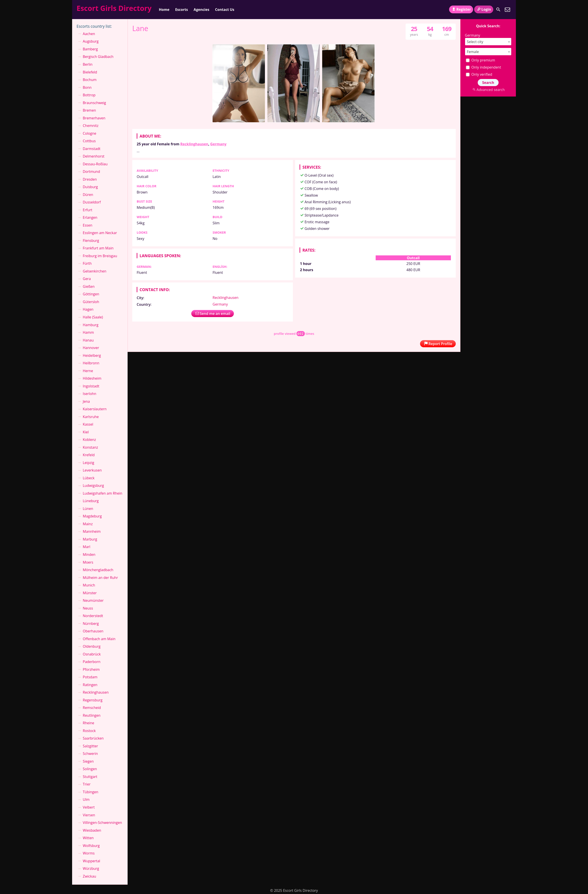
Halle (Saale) (93, 317)
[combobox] (488, 42)
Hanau (88, 340)
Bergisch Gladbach (98, 57)
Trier (87, 784)
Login (484, 9)
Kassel (88, 424)
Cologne (90, 133)
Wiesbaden (92, 830)
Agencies (202, 10)
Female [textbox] (473, 52)
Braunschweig (94, 103)
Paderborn (92, 662)
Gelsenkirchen (95, 271)
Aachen (89, 34)
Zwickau (89, 876)
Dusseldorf (92, 202)
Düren (88, 195)
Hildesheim (92, 378)
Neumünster (93, 600)
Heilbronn (91, 363)
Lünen (88, 509)
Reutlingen (92, 715)
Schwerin (90, 754)
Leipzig (88, 463)
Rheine (89, 723)
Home (164, 10)
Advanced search (488, 90)
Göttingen (91, 294)
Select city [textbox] (475, 42)
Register (461, 9)
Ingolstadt (91, 386)
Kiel (86, 432)
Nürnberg (91, 624)
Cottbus (89, 141)
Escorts (181, 10)
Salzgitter (90, 746)
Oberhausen (93, 631)
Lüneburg (91, 501)
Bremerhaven (94, 118)
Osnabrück (92, 654)
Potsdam (90, 677)
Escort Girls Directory (114, 8)
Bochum (90, 80)
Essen (88, 225)
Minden (89, 555)
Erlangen (90, 217)
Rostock (89, 731)
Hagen (88, 309)
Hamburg (91, 325)
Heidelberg (92, 355)
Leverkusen (92, 470)
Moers (88, 562)
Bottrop (89, 95)
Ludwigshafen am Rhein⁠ (103, 493)
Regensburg (93, 700)
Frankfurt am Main (98, 248)
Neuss (88, 608)
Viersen (89, 815)
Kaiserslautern (95, 409)
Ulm (86, 799)
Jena (86, 401)
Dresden (90, 179)
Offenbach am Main (99, 639)
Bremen (89, 110)
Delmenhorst (94, 156)
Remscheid (92, 708)
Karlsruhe (91, 417)
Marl (87, 547)
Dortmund (91, 172)
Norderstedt (93, 616)
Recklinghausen (194, 144)
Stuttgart (90, 777)
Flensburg (91, 241)
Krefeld (89, 455)
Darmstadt (92, 149)
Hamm (88, 332)
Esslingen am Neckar (100, 233)
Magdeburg (92, 516)
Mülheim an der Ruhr (100, 578)
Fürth (87, 263)
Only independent (483, 67)
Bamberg (90, 49)
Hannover (91, 348)
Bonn (87, 87)
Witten (88, 838)
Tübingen (91, 792)
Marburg (90, 539)
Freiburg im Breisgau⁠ (100, 256)
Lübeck (89, 478)
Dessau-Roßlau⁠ (95, 164)
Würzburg (91, 868)
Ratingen (90, 685)
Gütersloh (91, 302)
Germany (218, 144)
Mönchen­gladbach (98, 570)
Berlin (88, 64)
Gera (87, 279)
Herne (88, 371)
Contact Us (225, 10)
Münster (90, 593)
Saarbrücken (93, 738)
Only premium (480, 60)
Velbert (89, 807)
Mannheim (92, 531)
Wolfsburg (91, 846)
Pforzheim (91, 669)
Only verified (479, 74)
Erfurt (88, 210)
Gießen (89, 286)
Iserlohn (90, 394)
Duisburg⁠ (90, 187)
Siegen (88, 761)
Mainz (88, 524)
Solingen (90, 769)
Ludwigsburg (93, 485)
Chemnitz (91, 126)
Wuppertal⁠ (91, 861)
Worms (89, 853)
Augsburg (91, 41)
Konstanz (90, 447)
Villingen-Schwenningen (102, 823)
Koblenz (89, 440)
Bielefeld (90, 72)
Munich (89, 585)
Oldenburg (92, 646)
